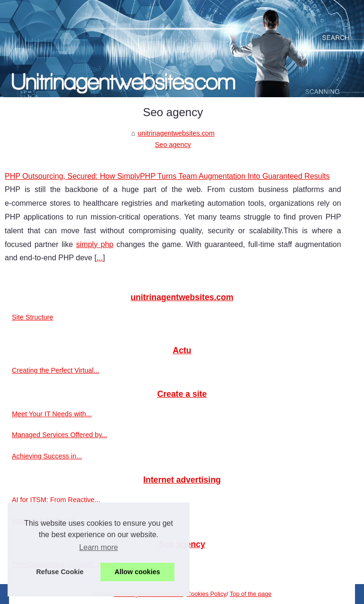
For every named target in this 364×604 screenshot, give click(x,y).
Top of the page (251, 594)
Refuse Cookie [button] (60, 572)
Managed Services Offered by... (59, 435)
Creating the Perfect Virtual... (56, 370)
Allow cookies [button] (137, 572)
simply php (95, 244)
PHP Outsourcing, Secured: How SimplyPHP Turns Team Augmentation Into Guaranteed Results (167, 176)
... (100, 258)
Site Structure (32, 317)
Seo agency (173, 145)
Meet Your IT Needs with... (52, 414)
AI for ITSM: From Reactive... (56, 500)
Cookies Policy (207, 594)
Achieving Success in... (47, 456)
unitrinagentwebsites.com (176, 133)
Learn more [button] (99, 547)
